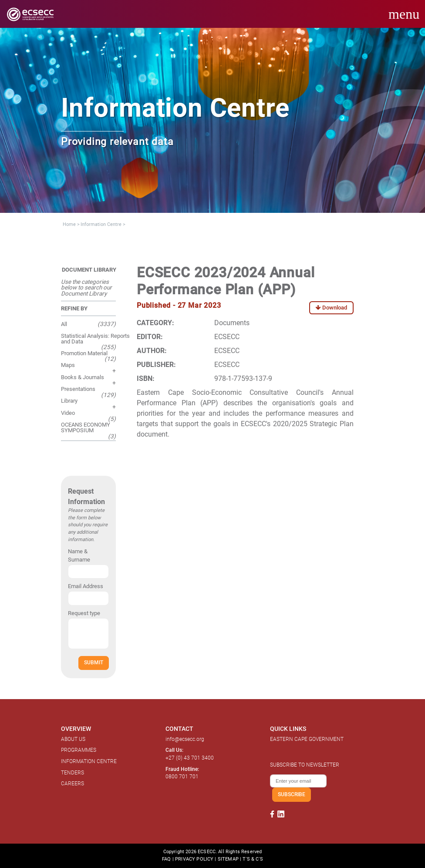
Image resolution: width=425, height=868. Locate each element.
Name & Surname (79, 555)
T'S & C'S (253, 859)
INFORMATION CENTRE (89, 761)
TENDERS (73, 773)
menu (404, 14)
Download (331, 308)
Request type (84, 613)
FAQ (166, 859)
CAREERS (73, 784)
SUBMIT (94, 662)
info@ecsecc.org (185, 739)
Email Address (86, 586)
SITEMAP (228, 859)
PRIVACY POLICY (194, 859)
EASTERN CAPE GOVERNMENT (307, 739)
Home (69, 224)
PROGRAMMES (79, 750)
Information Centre (101, 224)
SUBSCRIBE (292, 794)
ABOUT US (73, 739)
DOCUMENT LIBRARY (89, 270)
